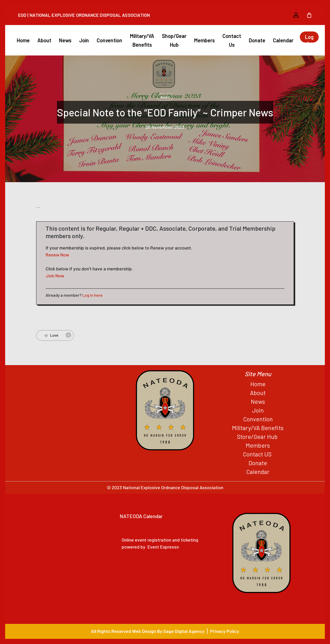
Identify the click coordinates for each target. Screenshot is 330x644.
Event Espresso (163, 547)
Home (258, 384)
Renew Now (57, 255)
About (258, 393)
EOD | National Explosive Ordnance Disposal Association (84, 15)
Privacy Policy (225, 631)
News (165, 97)
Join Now (55, 276)
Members (258, 445)
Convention (258, 419)
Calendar (258, 472)
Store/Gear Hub (258, 437)
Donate (258, 463)
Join (258, 410)
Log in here (92, 295)
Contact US (258, 454)
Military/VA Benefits (258, 428)
